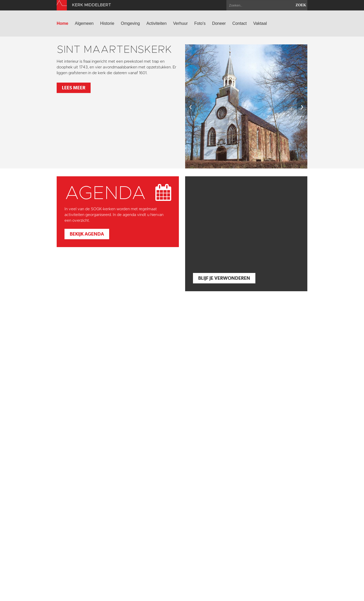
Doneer (219, 23)
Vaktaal (260, 23)
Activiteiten (157, 23)
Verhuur (180, 23)
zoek (301, 5)
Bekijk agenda (87, 234)
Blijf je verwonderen (224, 278)
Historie (107, 23)
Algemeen (84, 23)
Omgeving (130, 23)
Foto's (200, 23)
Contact (240, 23)
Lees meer (74, 88)
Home (62, 23)
